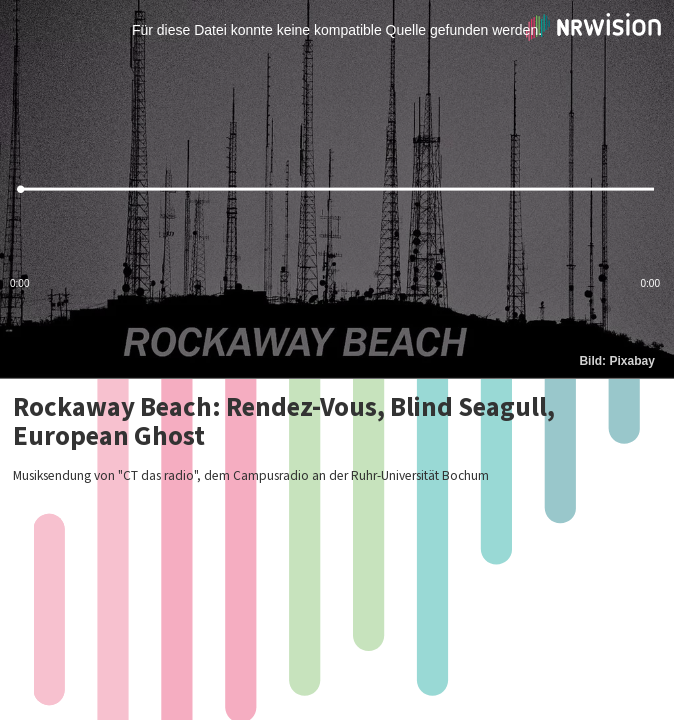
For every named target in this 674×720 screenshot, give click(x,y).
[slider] (337, 189)
